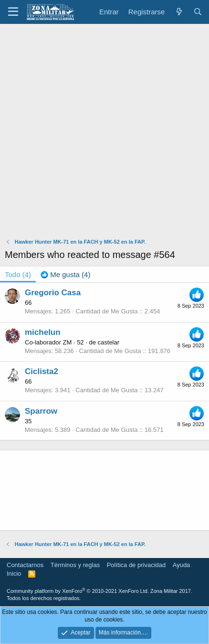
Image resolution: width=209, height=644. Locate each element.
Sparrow (41, 411)
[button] (13, 12)
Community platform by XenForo (78, 591)
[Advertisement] (104, 133)
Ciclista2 (42, 371)
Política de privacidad (136, 565)
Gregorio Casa (53, 293)
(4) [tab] (18, 274)
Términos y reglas (75, 565)
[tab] (65, 274)
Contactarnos (25, 565)
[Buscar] (198, 12)
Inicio (14, 574)
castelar (109, 342)
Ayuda (182, 565)
